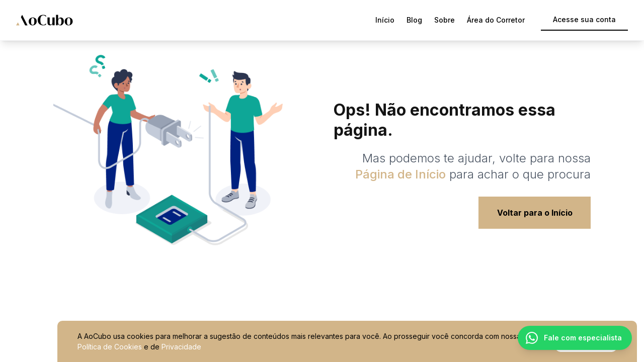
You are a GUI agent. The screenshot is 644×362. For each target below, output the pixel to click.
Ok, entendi (586, 342)
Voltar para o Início (535, 213)
